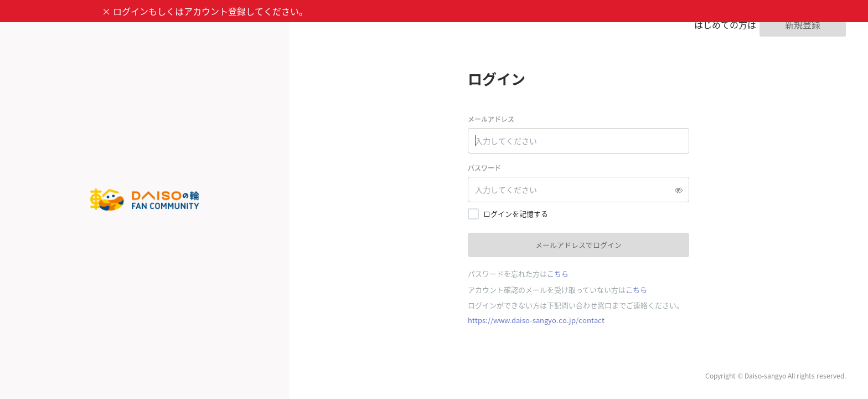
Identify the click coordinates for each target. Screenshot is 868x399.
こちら (558, 273)
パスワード (484, 168)
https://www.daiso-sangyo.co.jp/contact (536, 320)
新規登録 (803, 24)
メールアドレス (491, 119)
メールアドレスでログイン (578, 245)
